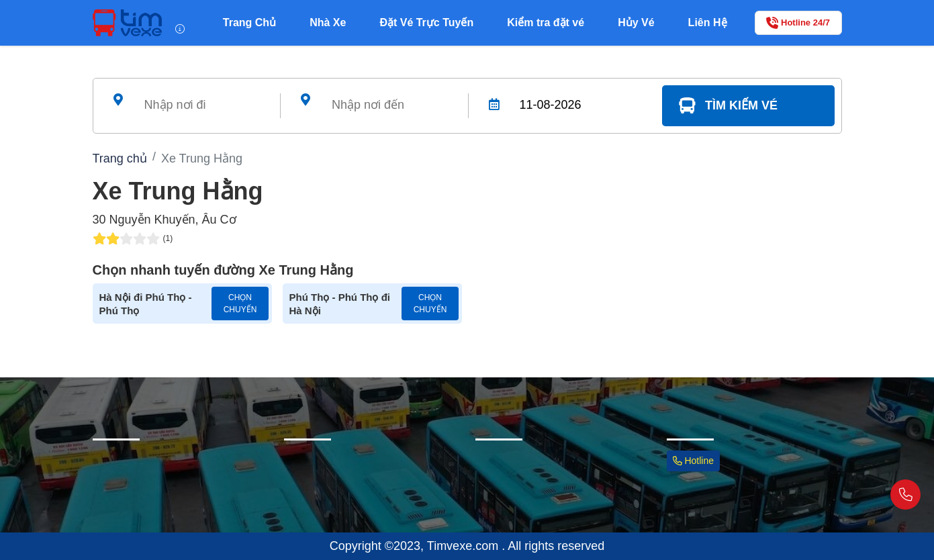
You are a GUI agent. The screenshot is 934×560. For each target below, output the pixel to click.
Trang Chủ (249, 22)
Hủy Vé (636, 22)
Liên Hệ (708, 22)
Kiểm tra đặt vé (546, 22)
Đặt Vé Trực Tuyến (426, 22)
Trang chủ (120, 158)
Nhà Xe (328, 22)
